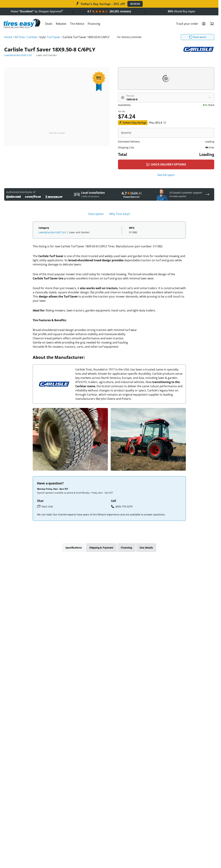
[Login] (204, 24)
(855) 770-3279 (122, 506)
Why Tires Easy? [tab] (120, 214)
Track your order (187, 24)
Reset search (175, 37)
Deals (49, 24)
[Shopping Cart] (212, 24)
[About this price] (165, 123)
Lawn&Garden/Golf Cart (18, 55)
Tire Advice (77, 24)
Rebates (61, 24)
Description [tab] (96, 214)
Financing (94, 24)
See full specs (166, 175)
